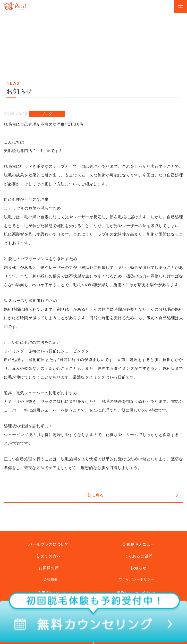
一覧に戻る (94, 495)
